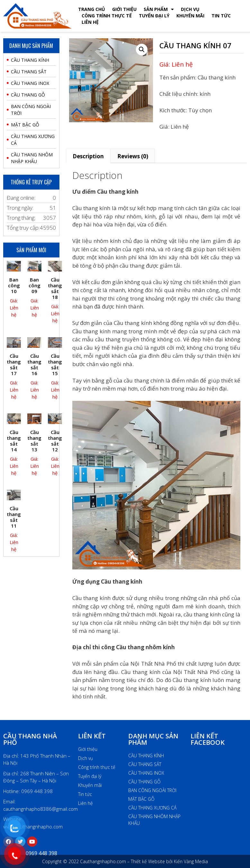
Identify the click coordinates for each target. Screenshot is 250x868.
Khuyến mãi (190, 16)
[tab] (88, 156)
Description (88, 156)
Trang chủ (92, 9)
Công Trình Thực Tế (107, 16)
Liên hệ (90, 22)
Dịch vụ (190, 9)
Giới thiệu (124, 9)
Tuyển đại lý (154, 16)
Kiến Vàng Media (190, 861)
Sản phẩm (159, 9)
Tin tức (221, 16)
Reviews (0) (133, 156)
